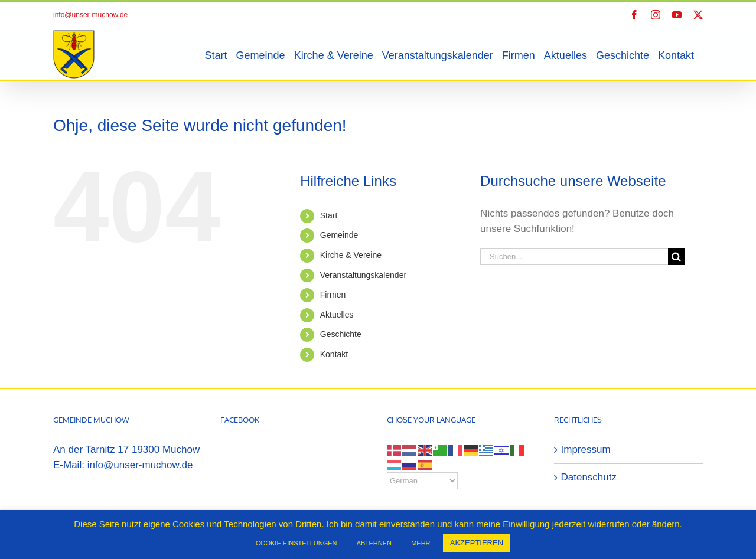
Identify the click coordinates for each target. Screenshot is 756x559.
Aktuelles (337, 315)
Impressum (586, 450)
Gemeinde (339, 235)
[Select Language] (422, 481)
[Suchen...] (574, 256)
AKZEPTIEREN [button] (477, 543)
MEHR (421, 543)
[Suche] (677, 256)
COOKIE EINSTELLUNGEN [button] (296, 543)
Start (329, 215)
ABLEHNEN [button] (374, 543)
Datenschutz (589, 477)
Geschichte (341, 334)
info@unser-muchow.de (90, 15)
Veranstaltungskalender (363, 275)
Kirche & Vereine (351, 255)
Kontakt (334, 354)
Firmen (333, 295)
